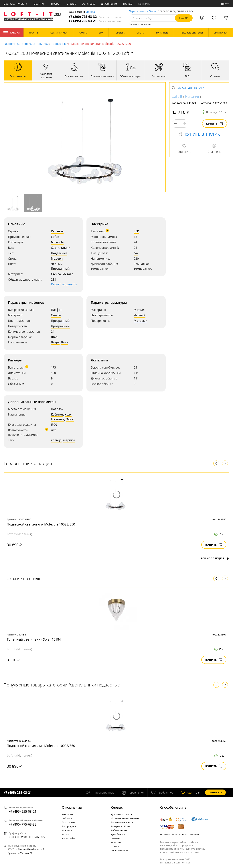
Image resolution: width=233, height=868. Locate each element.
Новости (116, 842)
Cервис (117, 807)
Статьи (115, 846)
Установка (89, 4)
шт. (187, 792)
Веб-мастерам (119, 830)
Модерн (57, 259)
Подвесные (58, 44)
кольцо (56, 440)
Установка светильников (125, 818)
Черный (57, 264)
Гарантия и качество (123, 822)
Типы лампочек (120, 850)
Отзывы (71, 4)
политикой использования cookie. (181, 852)
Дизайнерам (109, 4)
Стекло (56, 274)
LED (137, 231)
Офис (70, 419)
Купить (215, 124)
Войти (225, 4)
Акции (65, 834)
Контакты (144, 4)
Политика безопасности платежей (179, 834)
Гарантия (39, 4)
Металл (68, 274)
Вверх (55, 342)
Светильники (39, 44)
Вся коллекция (215, 558)
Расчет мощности (64, 284)
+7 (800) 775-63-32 (95, 17)
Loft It (55, 237)
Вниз (65, 342)
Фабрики (67, 818)
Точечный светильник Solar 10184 (34, 639)
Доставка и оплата (15, 4)
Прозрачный (60, 269)
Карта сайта (69, 838)
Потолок (57, 409)
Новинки (67, 830)
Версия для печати (191, 88)
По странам (68, 822)
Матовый (141, 321)
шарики (69, 440)
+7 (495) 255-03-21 (95, 21)
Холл (68, 414)
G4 (136, 253)
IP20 (54, 425)
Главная (9, 44)
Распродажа (69, 826)
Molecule (57, 242)
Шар (54, 337)
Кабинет (57, 414)
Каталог (12, 33)
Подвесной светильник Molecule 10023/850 (41, 524)
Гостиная (58, 419)
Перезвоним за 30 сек (143, 11)
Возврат (56, 4)
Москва (90, 12)
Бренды (128, 4)
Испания (57, 231)
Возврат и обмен (121, 826)
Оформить (215, 793)
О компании (72, 807)
